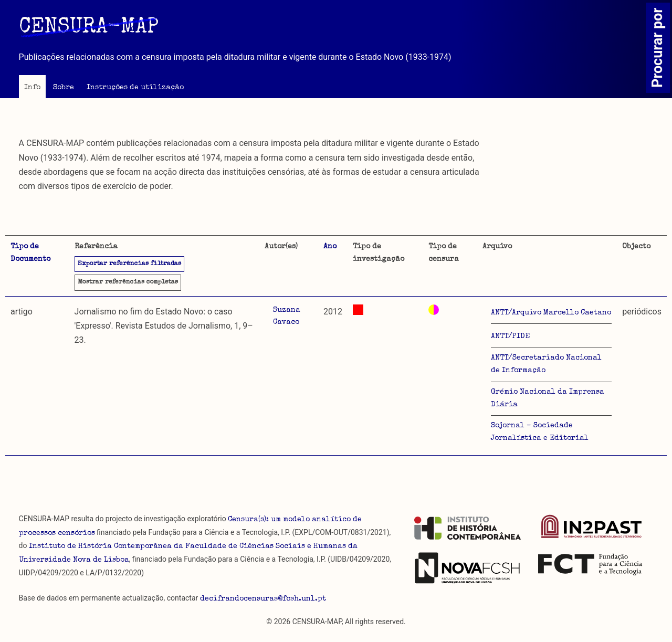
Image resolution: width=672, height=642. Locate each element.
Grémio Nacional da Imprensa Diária (548, 398)
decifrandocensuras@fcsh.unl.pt (263, 599)
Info (32, 88)
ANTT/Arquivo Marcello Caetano (551, 313)
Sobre (64, 88)
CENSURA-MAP (89, 28)
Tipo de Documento (30, 253)
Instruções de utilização (135, 88)
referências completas (128, 282)
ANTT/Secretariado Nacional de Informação (546, 364)
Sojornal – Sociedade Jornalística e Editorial (540, 432)
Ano (330, 247)
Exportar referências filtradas (129, 264)
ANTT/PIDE (510, 336)
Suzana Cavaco (287, 317)
